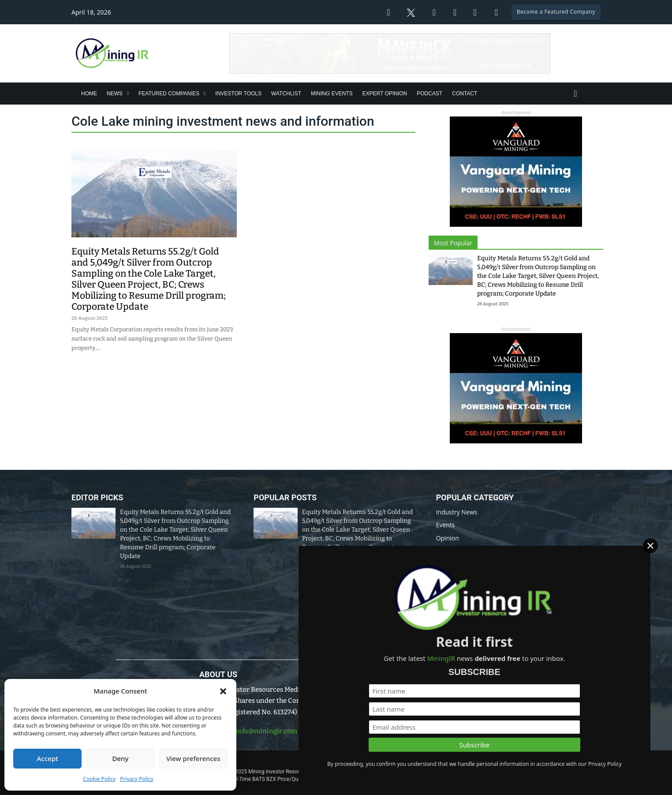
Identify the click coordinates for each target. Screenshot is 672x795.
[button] (223, 691)
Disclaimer (376, 759)
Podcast (429, 94)
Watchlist (286, 94)
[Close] (659, 547)
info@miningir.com (266, 731)
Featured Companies (169, 94)
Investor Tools (238, 94)
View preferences (193, 758)
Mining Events (332, 94)
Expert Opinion (385, 94)
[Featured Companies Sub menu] (205, 93)
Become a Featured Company (556, 12)
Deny (121, 758)
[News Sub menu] (128, 93)
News (115, 94)
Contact (465, 94)
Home (89, 94)
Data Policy (336, 759)
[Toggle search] (575, 94)
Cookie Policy (99, 779)
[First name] (571, 668)
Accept (48, 758)
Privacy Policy (137, 779)
